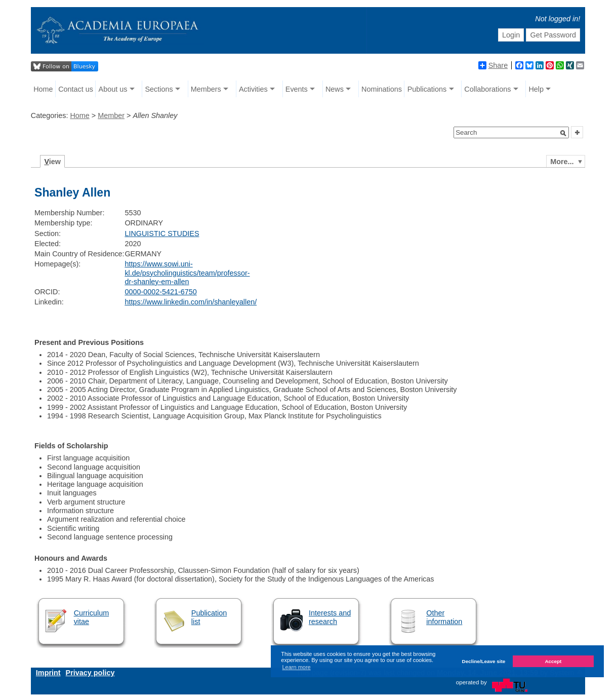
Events (297, 89)
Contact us (76, 89)
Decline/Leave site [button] (484, 661)
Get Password (553, 35)
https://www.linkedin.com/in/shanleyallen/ (191, 302)
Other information (444, 617)
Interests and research (330, 617)
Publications (427, 89)
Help (536, 89)
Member (111, 115)
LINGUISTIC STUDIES (162, 234)
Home (43, 89)
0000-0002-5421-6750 (160, 292)
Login (511, 35)
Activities (253, 89)
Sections (159, 89)
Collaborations (487, 89)
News (335, 89)
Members (206, 89)
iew (52, 162)
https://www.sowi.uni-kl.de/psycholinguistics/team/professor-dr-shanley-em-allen (187, 273)
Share (493, 65)
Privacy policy (90, 673)
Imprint (48, 673)
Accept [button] (553, 661)
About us (113, 89)
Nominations (382, 89)
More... (562, 162)
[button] (563, 133)
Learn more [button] (296, 667)
